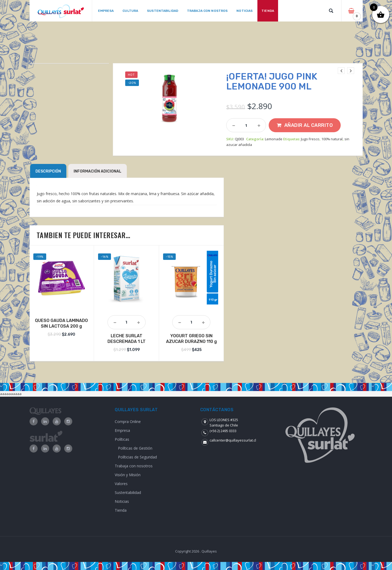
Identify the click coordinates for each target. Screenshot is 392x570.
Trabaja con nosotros (134, 466)
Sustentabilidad (128, 492)
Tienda (121, 510)
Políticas (122, 439)
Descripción (48, 171)
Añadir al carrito (309, 125)
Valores (121, 484)
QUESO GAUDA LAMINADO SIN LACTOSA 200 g (61, 323)
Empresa (122, 430)
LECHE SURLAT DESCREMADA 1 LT (127, 339)
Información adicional (98, 171)
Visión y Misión (128, 475)
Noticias (122, 501)
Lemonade (274, 139)
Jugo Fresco (310, 139)
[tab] (48, 171)
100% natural (332, 139)
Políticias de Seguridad (137, 457)
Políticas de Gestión (135, 448)
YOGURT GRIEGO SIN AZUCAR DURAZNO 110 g (191, 339)
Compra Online (128, 422)
